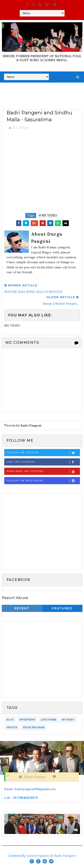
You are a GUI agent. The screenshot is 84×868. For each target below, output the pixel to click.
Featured (62, 608)
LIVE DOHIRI (48, 720)
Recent (22, 608)
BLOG (10, 720)
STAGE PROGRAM (34, 727)
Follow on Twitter (43, 453)
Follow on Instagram (43, 481)
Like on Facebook (43, 462)
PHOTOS (12, 727)
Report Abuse (15, 598)
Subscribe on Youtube (43, 471)
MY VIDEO (20, 128)
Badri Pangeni (65, 856)
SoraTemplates (38, 856)
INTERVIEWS (27, 720)
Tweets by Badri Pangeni (23, 425)
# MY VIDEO (48, 215)
